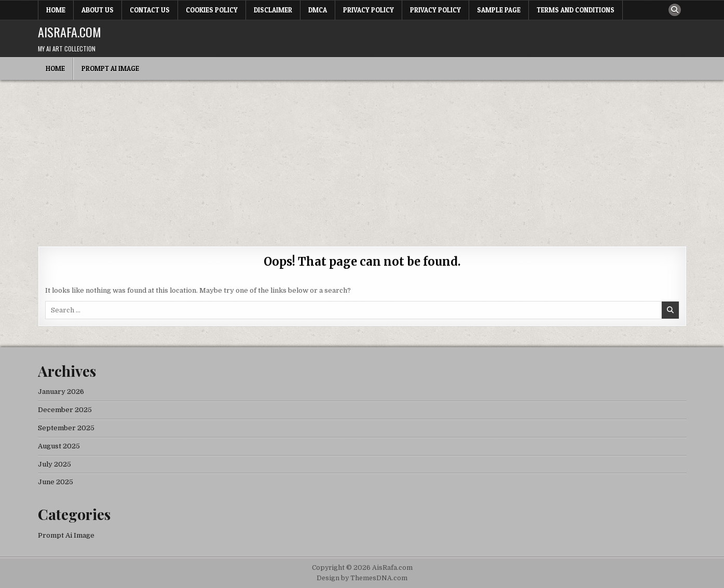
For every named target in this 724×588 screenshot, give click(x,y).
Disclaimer (273, 10)
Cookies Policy (212, 10)
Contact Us (150, 10)
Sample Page (499, 10)
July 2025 (54, 464)
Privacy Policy (368, 10)
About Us (98, 10)
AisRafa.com (70, 32)
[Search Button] (675, 10)
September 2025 (66, 428)
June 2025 (56, 482)
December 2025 (65, 410)
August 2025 (59, 446)
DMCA (318, 10)
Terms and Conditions (576, 10)
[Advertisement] (362, 158)
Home (56, 10)
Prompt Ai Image (110, 69)
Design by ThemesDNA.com (362, 578)
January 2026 (61, 392)
